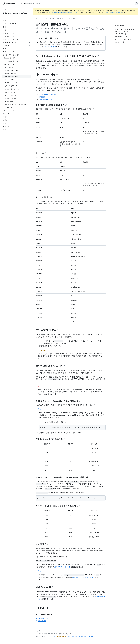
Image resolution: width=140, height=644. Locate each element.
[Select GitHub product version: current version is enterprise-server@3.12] (31, 3)
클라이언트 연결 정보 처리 (51, 366)
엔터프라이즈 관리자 (42, 19)
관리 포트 (42, 97)
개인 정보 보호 (61, 637)
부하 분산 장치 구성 (47, 329)
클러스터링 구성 (73, 19)
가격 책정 (75, 637)
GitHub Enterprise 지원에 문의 (113, 13)
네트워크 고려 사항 (47, 74)
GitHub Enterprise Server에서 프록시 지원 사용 (58, 401)
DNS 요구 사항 (44, 587)
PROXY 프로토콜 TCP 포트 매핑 (50, 439)
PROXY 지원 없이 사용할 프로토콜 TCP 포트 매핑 (58, 506)
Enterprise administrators (15, 13)
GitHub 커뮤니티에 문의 (44, 618)
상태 (69, 637)
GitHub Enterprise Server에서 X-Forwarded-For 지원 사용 (63, 477)
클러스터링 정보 (50, 47)
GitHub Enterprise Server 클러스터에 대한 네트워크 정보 (67, 56)
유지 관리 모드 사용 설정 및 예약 (84, 577)
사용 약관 (53, 637)
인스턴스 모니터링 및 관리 (58, 19)
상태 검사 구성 (43, 544)
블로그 (91, 637)
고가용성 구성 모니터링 (63, 567)
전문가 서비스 (83, 637)
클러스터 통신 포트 (45, 100)
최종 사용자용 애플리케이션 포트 (50, 94)
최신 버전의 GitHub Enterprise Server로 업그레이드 (65, 13)
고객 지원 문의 (41, 621)
